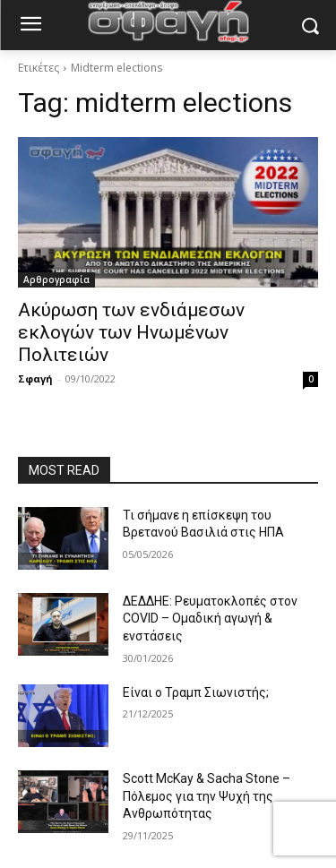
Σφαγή (35, 378)
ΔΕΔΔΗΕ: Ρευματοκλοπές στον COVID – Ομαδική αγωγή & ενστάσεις (210, 619)
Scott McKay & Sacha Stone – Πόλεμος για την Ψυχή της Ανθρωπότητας (207, 796)
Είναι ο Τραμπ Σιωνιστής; (196, 692)
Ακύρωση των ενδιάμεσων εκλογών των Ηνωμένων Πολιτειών (131, 332)
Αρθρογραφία (56, 279)
